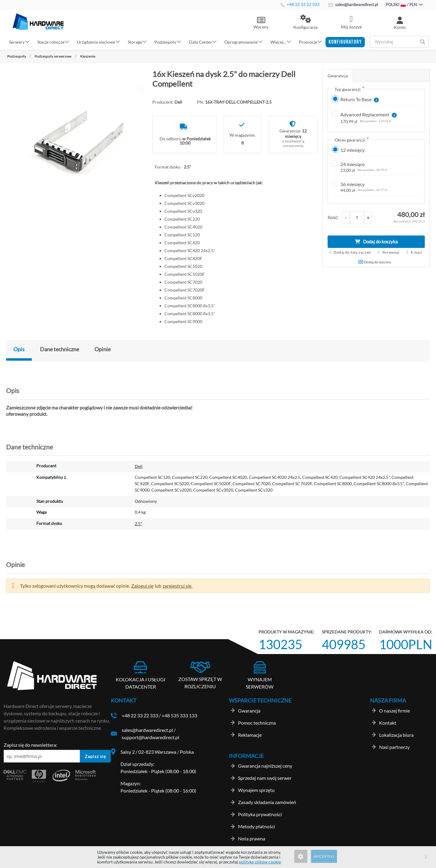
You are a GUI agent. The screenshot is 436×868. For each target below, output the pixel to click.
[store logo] (38, 22)
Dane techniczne (59, 349)
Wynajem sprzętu (256, 790)
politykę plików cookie (260, 862)
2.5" (139, 524)
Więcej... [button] (278, 42)
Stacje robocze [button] (51, 42)
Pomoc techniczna (257, 723)
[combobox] (399, 42)
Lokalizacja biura (396, 735)
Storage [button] (135, 42)
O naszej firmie (395, 711)
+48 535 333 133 (179, 715)
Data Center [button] (200, 42)
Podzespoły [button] (165, 42)
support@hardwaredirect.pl (150, 737)
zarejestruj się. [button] (177, 586)
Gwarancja (338, 76)
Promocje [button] (308, 42)
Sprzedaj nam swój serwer (265, 778)
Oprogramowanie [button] (241, 42)
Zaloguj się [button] (142, 586)
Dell (139, 466)
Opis (19, 349)
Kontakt (388, 723)
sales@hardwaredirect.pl (353, 5)
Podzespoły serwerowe (53, 56)
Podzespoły (17, 56)
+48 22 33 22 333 (300, 5)
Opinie (102, 349)
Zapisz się (95, 756)
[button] (306, 22)
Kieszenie (88, 56)
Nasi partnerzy (394, 747)
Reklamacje (250, 735)
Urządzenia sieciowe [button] (96, 42)
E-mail (416, 252)
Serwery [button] (17, 42)
